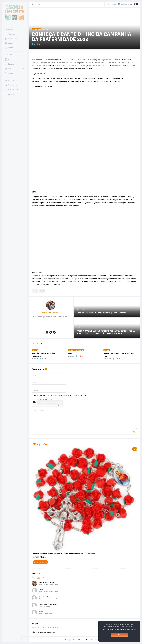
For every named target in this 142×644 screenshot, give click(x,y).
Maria (41, 611)
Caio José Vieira (45, 597)
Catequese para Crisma (76, 350)
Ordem (70, 353)
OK (119, 635)
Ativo (39, 578)
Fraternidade (36, 29)
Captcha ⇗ (58, 406)
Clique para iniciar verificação (51, 403)
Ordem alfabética (53, 628)
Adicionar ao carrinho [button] (40, 562)
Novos (34, 578)
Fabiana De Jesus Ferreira (48, 604)
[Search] (32, 4)
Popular (44, 578)
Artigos (35, 350)
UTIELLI (42, 590)
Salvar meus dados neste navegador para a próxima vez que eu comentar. (61, 395)
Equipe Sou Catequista (47, 582)
